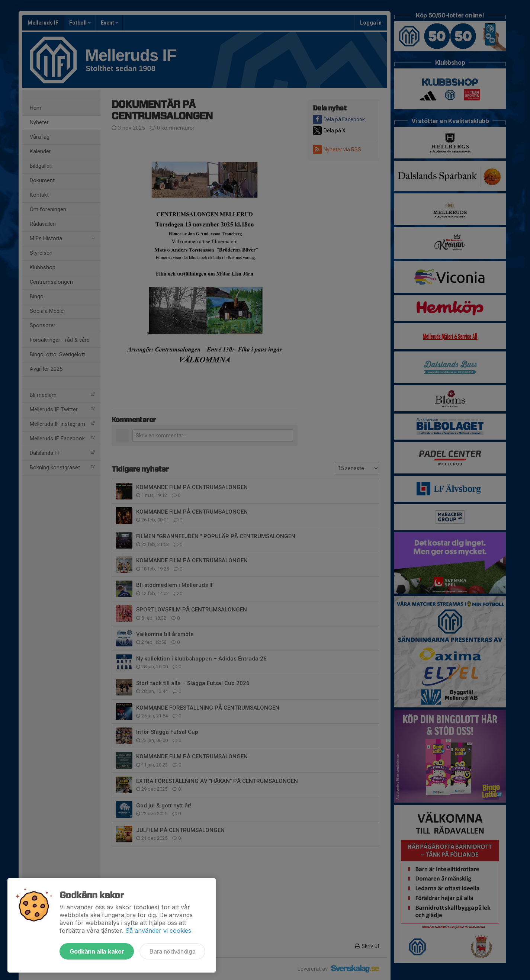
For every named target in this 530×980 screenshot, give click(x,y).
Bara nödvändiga (172, 951)
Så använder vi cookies (158, 931)
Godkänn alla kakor (97, 951)
